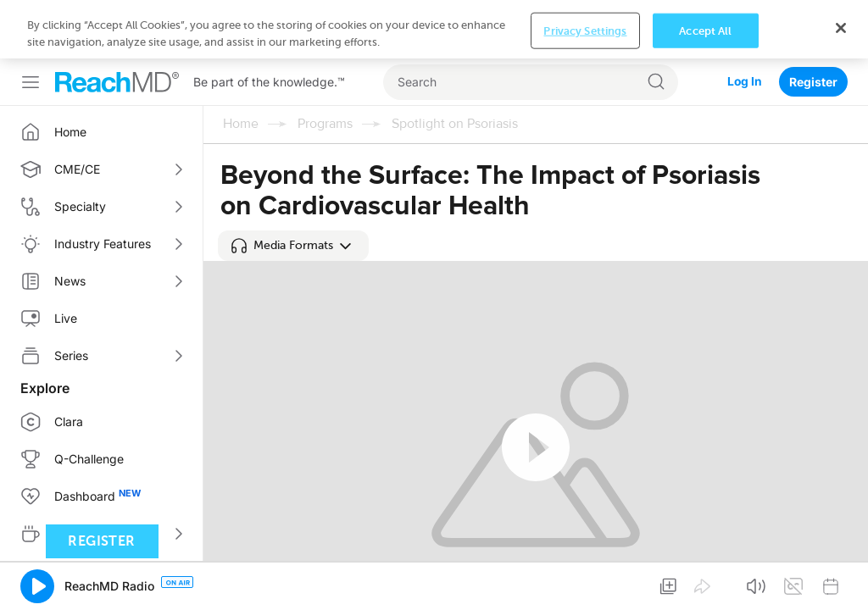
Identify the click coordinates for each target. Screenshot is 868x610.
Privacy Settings (585, 30)
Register (813, 82)
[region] (434, 29)
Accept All (705, 30)
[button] (293, 246)
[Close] (841, 28)
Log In (744, 82)
